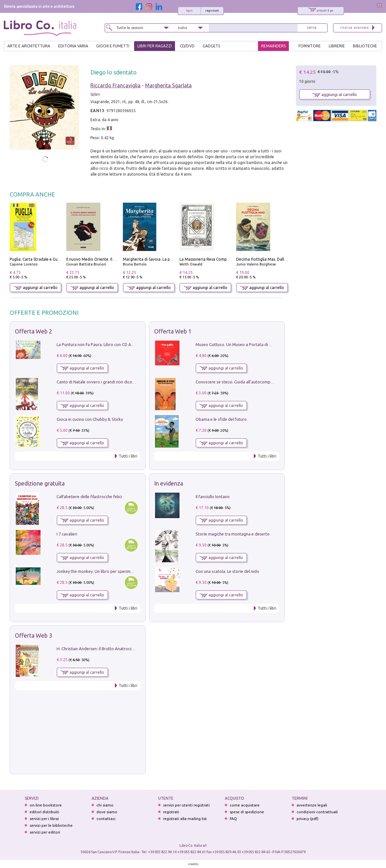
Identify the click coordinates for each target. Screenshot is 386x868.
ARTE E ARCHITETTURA (29, 46)
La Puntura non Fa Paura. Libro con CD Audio (98, 344)
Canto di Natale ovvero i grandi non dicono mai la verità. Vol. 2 (115, 382)
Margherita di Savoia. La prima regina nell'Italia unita (171, 259)
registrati (212, 11)
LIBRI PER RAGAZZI (155, 46)
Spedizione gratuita (40, 483)
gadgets (211, 46)
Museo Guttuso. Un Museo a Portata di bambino (241, 344)
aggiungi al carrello (36, 288)
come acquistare (245, 805)
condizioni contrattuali (317, 812)
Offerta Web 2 (33, 331)
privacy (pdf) (308, 819)
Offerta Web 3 (33, 635)
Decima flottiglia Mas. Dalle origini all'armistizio (280, 259)
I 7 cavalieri (67, 534)
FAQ (233, 819)
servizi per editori (45, 832)
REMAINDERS (273, 46)
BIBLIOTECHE (365, 46)
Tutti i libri (128, 456)
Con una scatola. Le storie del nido (227, 571)
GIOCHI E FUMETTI (113, 46)
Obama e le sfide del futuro (221, 419)
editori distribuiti (44, 812)
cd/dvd (187, 46)
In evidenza (169, 483)
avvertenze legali (312, 805)
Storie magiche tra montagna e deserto (233, 534)
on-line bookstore (46, 805)
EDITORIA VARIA (73, 46)
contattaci (106, 819)
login (189, 11)
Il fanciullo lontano (213, 497)
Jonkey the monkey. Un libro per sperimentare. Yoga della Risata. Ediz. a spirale (130, 571)
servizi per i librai (44, 819)
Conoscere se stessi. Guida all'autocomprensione (241, 382)
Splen (95, 94)
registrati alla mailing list (185, 819)
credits (193, 864)
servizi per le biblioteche (51, 825)
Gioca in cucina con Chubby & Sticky (90, 419)
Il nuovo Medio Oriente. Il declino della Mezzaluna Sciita (117, 259)
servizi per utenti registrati (186, 805)
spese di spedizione (247, 812)
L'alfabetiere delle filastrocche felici (89, 497)
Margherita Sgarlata (168, 85)
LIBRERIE (337, 46)
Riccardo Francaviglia (115, 85)
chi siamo (105, 805)
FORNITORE (310, 46)
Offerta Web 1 (173, 331)
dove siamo (107, 812)
